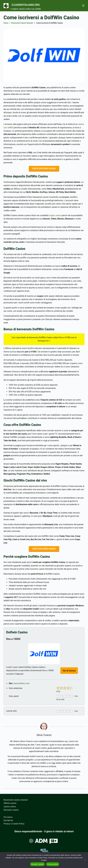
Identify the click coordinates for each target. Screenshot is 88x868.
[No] (85, 860)
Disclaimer (8, 820)
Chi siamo (8, 817)
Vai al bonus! (69, 672)
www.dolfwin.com (22, 685)
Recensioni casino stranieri (16, 800)
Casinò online (10, 807)
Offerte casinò (10, 803)
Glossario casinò (11, 810)
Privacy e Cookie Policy (14, 824)
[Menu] (83, 6)
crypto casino (55, 216)
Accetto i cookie (37, 864)
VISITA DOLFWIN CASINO (44, 169)
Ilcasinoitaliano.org (33, 4)
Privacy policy (53, 864)
